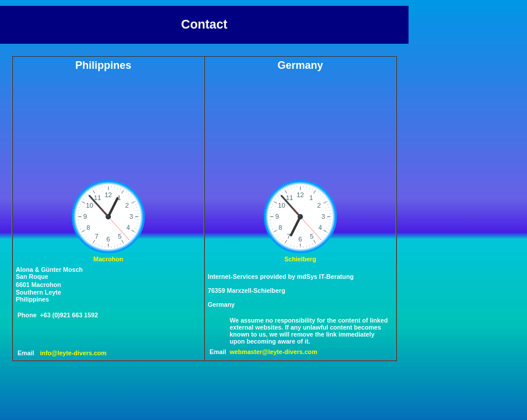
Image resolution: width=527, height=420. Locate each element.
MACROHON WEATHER (93, 124)
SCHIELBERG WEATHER (285, 124)
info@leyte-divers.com (74, 353)
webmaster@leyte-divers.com (273, 352)
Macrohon (108, 259)
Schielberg (300, 259)
